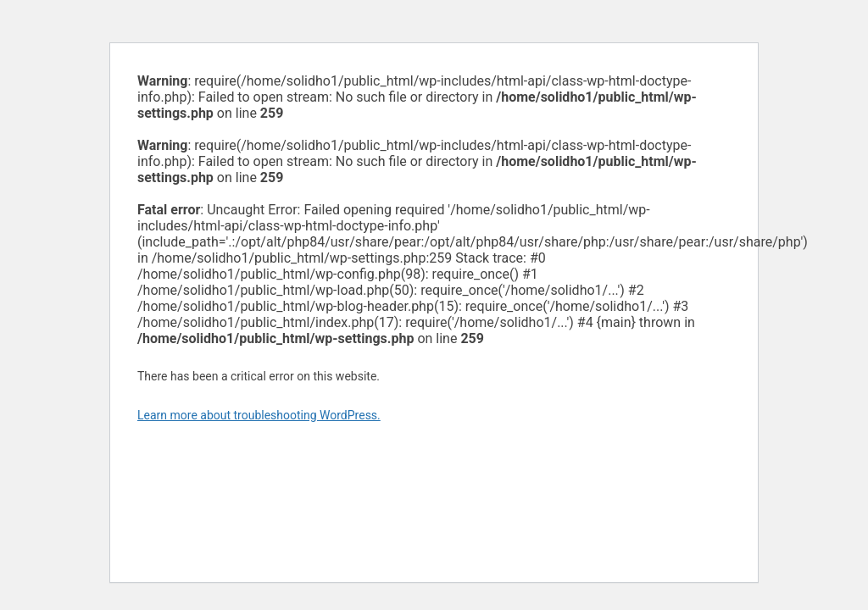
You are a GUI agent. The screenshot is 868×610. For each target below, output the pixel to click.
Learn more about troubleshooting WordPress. (259, 415)
